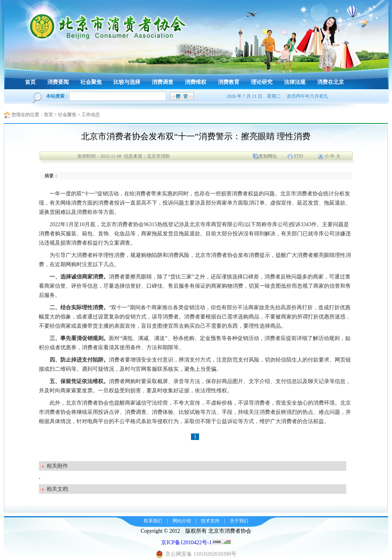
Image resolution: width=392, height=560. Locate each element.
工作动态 (91, 115)
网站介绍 (182, 521)
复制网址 (268, 156)
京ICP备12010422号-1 (186, 542)
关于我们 (239, 521)
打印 (299, 156)
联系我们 (153, 521)
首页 (48, 115)
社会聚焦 (67, 115)
